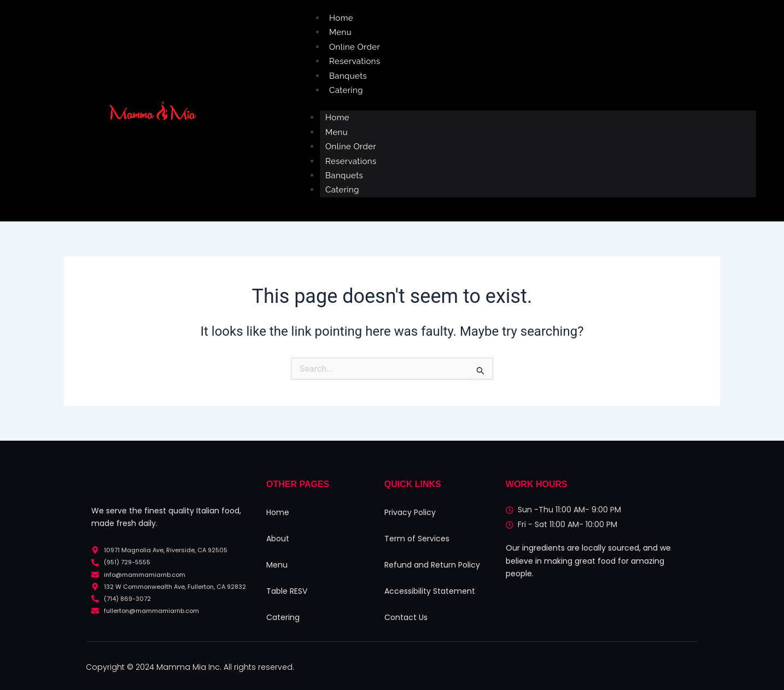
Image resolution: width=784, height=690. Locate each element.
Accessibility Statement (430, 591)
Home (341, 18)
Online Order (355, 47)
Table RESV (287, 591)
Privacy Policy (410, 512)
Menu (340, 32)
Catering (346, 90)
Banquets (348, 76)
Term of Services (417, 539)
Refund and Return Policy (432, 565)
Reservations (355, 61)
